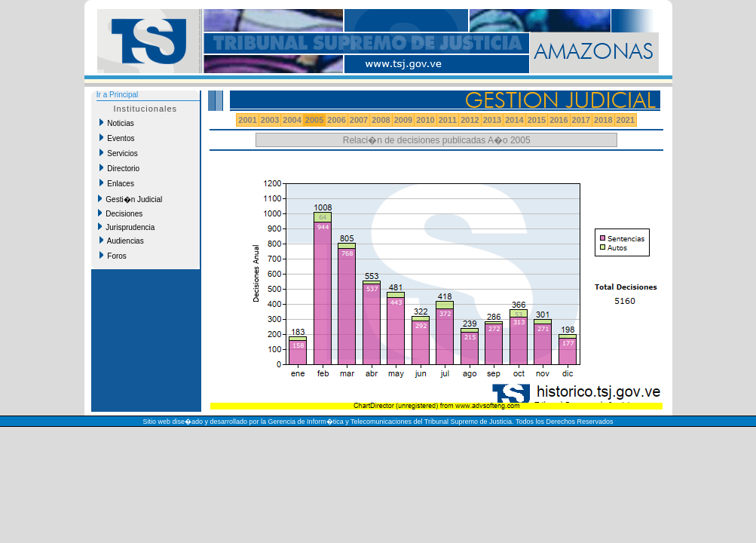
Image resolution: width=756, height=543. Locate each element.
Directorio (119, 168)
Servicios (119, 153)
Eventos (117, 138)
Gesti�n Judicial (130, 199)
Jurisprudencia (127, 227)
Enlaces (117, 183)
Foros (113, 256)
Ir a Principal (118, 95)
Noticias (117, 123)
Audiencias (122, 241)
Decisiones (120, 213)
